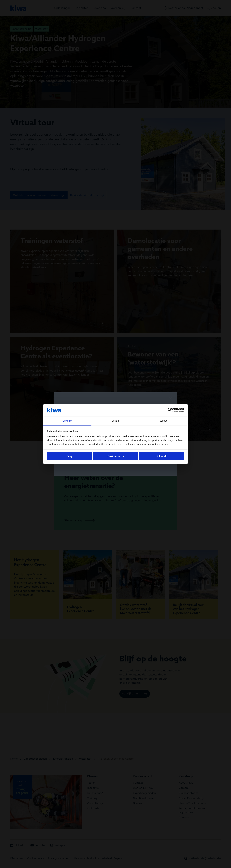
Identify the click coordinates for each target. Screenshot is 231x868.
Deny (69, 456)
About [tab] (164, 421)
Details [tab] (116, 421)
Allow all (162, 456)
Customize (116, 456)
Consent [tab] (67, 421)
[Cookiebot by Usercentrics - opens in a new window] (170, 410)
